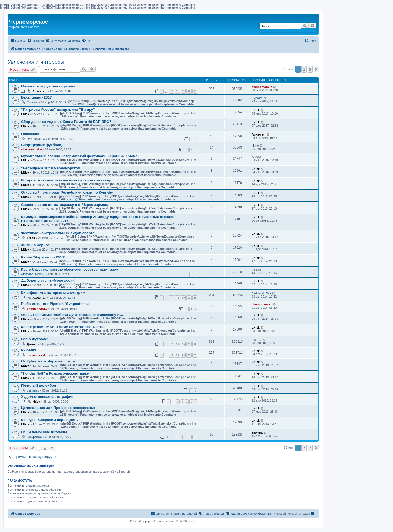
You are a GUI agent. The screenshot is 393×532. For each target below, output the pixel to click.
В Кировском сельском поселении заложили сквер (66, 180)
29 (178, 344)
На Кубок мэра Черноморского (48, 361)
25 (189, 355)
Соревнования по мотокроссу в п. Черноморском (65, 205)
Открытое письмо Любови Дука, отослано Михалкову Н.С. (73, 315)
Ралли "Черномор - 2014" (43, 257)
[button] (316, 69)
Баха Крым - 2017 (36, 97)
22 (183, 91)
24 (195, 91)
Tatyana (257, 433)
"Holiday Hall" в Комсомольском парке (55, 373)
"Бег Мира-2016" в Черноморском (51, 168)
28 (172, 344)
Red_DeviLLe (36, 139)
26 (195, 355)
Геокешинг (30, 134)
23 (189, 91)
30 (183, 344)
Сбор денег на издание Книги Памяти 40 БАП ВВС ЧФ (68, 122)
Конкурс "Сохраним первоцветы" (51, 420)
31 (189, 344)
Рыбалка (29, 350)
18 (178, 298)
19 (183, 298)
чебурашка (34, 437)
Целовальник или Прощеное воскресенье (58, 408)
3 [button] (310, 69)
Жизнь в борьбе (35, 245)
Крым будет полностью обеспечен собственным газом (70, 269)
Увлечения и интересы (36, 62)
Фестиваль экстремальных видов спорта (58, 233)
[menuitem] (36, 41)
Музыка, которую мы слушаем (48, 86)
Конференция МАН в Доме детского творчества (63, 327)
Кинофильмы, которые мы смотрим (53, 293)
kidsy (36, 402)
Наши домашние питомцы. (45, 432)
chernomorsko (262, 87)
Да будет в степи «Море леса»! (48, 280)
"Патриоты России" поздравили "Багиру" (58, 110)
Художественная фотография (47, 397)
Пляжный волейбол (39, 385)
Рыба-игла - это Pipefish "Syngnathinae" (56, 304)
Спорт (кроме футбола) (42, 145)
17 (172, 298)
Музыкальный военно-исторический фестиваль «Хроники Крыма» (80, 156)
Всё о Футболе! (35, 339)
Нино (255, 146)
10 (195, 437)
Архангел (39, 91)
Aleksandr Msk (31, 274)
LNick (25, 114)
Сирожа (32, 102)
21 (178, 91)
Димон (32, 344)
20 (172, 91)
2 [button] (304, 69)
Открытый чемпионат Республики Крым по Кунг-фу (67, 192)
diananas (33, 390)
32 (195, 344)
